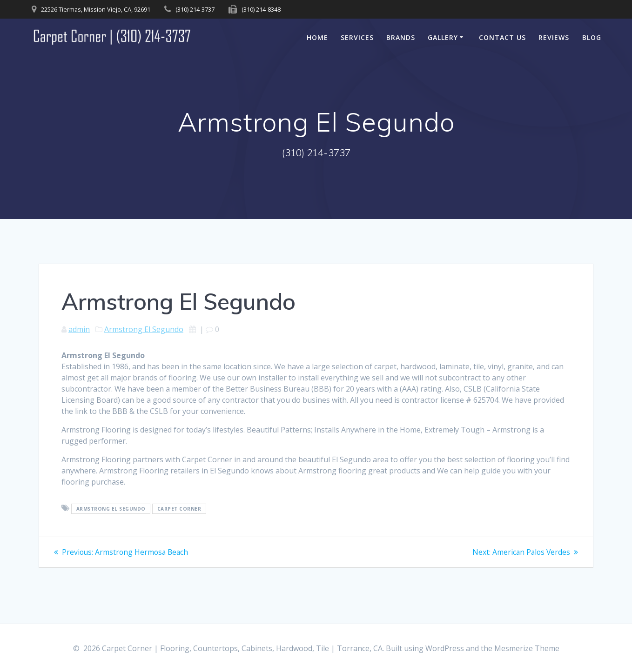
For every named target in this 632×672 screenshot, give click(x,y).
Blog (592, 37)
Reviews (554, 37)
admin (79, 329)
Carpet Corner (179, 509)
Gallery (443, 37)
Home (317, 37)
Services (357, 37)
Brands (401, 37)
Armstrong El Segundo (144, 329)
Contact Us (502, 37)
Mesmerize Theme (527, 648)
